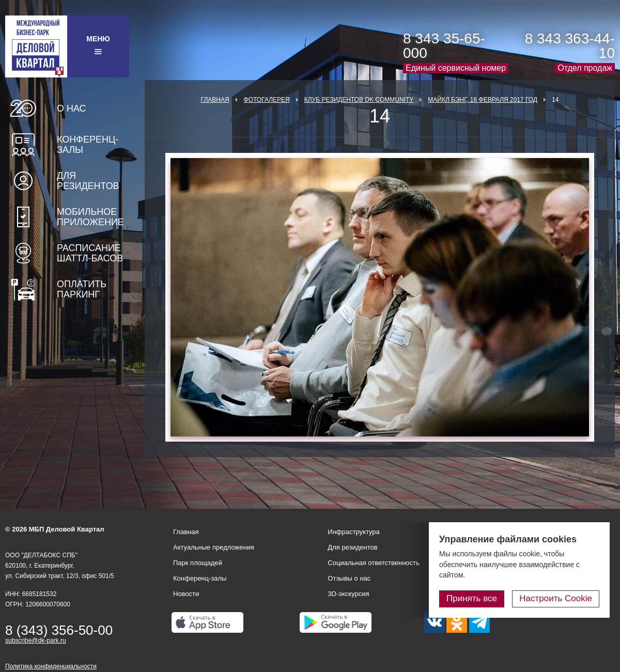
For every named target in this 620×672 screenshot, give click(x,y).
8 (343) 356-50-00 (59, 630)
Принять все (472, 598)
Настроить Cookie (556, 598)
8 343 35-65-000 (444, 46)
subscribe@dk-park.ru (36, 640)
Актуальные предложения (214, 547)
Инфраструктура (353, 532)
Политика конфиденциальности (51, 666)
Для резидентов (88, 181)
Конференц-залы (88, 145)
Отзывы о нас (349, 578)
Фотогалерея (267, 100)
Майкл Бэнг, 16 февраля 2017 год (483, 100)
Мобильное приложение (90, 217)
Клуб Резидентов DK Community (359, 100)
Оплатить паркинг (82, 289)
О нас (72, 108)
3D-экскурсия (348, 594)
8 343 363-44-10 (570, 46)
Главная (215, 100)
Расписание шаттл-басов (90, 253)
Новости (186, 594)
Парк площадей (198, 563)
